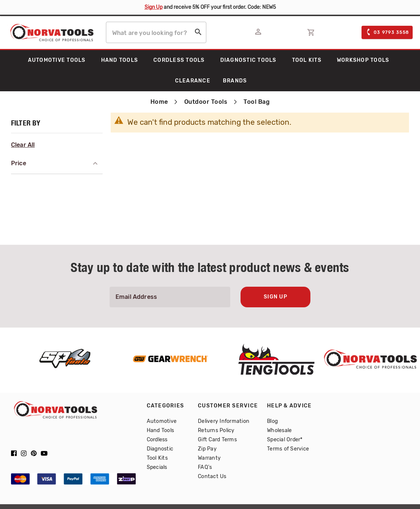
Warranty (209, 458)
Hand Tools (161, 430)
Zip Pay (207, 449)
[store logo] (50, 33)
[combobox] (156, 32)
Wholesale (279, 430)
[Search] (198, 34)
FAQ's (205, 467)
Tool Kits (157, 458)
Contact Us (212, 476)
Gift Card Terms (217, 440)
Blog (272, 421)
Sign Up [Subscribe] (275, 297)
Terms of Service (288, 449)
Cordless (157, 440)
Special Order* (285, 440)
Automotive (162, 421)
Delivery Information (224, 421)
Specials (157, 467)
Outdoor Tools (207, 102)
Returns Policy (216, 430)
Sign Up (154, 7)
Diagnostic (160, 449)
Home (160, 102)
